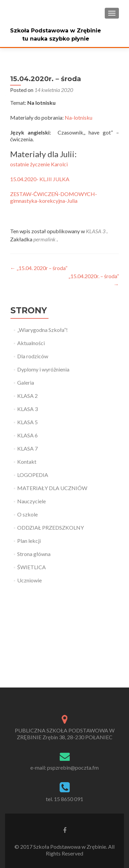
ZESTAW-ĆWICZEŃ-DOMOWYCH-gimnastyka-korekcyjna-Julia (54, 197)
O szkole (27, 514)
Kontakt (27, 462)
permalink (45, 239)
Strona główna (34, 554)
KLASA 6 (27, 435)
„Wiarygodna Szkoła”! (42, 330)
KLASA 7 (27, 448)
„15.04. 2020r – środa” (39, 268)
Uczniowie (29, 580)
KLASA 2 (27, 396)
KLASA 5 (27, 422)
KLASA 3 (96, 231)
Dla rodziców (33, 356)
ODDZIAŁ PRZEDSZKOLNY (51, 527)
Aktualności (31, 343)
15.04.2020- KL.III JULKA (40, 179)
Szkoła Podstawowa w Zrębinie (56, 31)
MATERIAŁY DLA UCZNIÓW (52, 488)
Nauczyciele (31, 501)
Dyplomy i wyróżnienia (43, 369)
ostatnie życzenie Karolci (39, 164)
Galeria (26, 382)
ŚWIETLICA (31, 567)
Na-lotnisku (78, 117)
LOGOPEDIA (33, 475)
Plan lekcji (29, 541)
